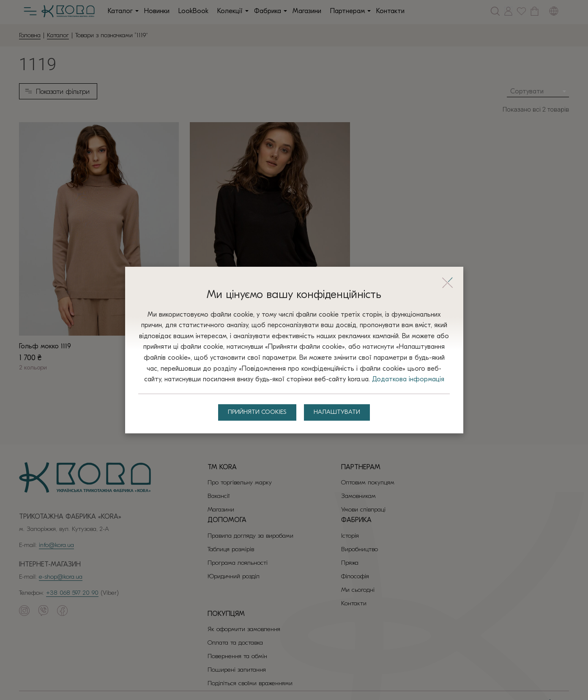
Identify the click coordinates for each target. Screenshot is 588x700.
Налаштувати (339, 418)
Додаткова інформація (294, 385)
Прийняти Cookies (256, 418)
